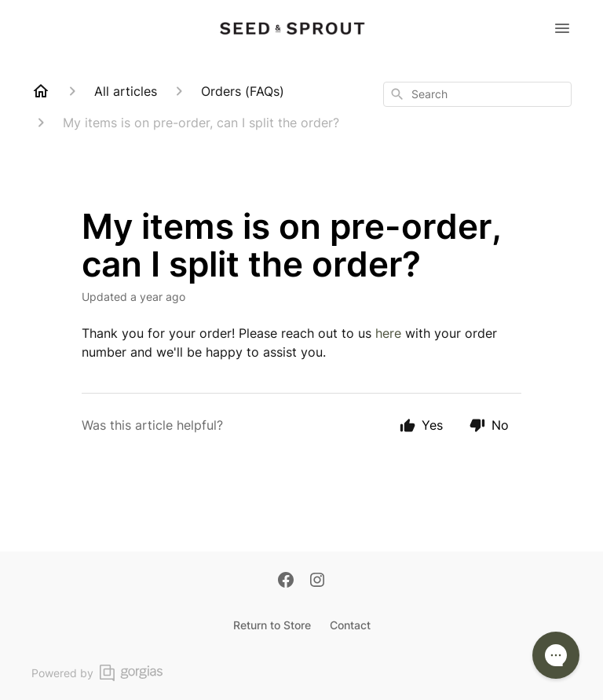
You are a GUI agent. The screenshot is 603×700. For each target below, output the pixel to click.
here (390, 333)
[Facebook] (286, 581)
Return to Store (272, 625)
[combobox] (477, 94)
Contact (350, 625)
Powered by (97, 673)
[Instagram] (317, 581)
